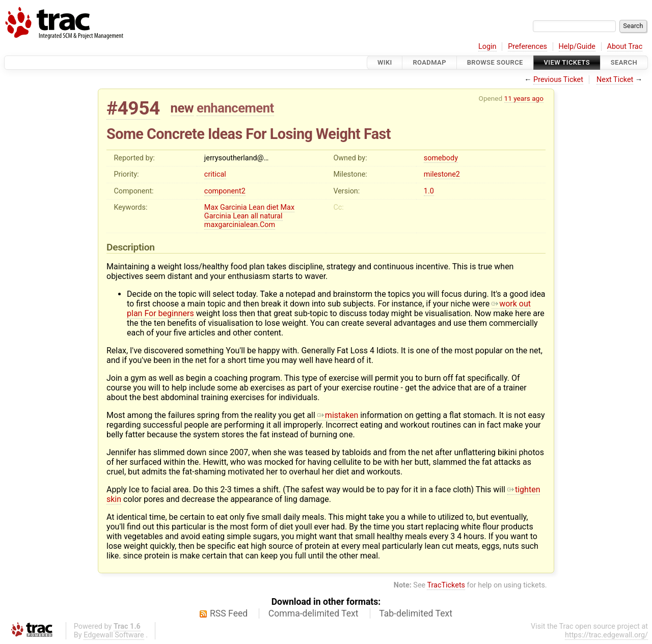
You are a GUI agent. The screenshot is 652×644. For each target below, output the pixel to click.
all (254, 216)
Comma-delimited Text (314, 613)
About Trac (625, 47)
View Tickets (567, 62)
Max (211, 207)
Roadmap (429, 62)
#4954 (133, 108)
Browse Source (495, 62)
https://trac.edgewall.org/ (606, 635)
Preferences (527, 47)
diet (273, 207)
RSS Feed (229, 613)
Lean (256, 207)
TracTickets (446, 585)
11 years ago (524, 98)
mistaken (338, 415)
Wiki (385, 62)
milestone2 (442, 174)
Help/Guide (577, 47)
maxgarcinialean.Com (240, 225)
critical (215, 174)
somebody (441, 158)
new (182, 108)
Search (624, 62)
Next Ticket (615, 80)
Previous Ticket (558, 80)
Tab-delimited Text (416, 613)
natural (271, 216)
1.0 (429, 191)
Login (487, 47)
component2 (225, 191)
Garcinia (234, 207)
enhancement (235, 108)
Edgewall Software (114, 635)
